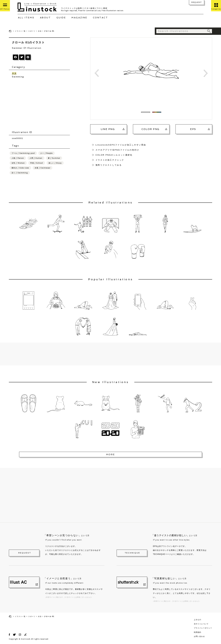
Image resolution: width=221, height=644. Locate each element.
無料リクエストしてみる (109, 165)
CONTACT (101, 18)
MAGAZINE (79, 18)
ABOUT (45, 18)
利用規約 (197, 633)
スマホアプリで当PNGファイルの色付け (117, 150)
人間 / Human (36, 158)
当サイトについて (201, 624)
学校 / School (37, 163)
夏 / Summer (54, 158)
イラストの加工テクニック (110, 160)
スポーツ (32, 31)
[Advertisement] (41, 105)
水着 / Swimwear (43, 168)
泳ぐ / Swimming (20, 173)
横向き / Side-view (20, 168)
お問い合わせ (199, 637)
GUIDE (61, 18)
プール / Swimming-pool (23, 154)
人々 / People (46, 154)
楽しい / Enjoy (55, 163)
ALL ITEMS (26, 18)
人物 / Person (18, 158)
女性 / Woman (18, 163)
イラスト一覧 (20, 31)
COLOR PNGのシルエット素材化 (114, 155)
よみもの (197, 620)
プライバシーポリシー (203, 628)
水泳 (40, 31)
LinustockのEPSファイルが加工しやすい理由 (121, 145)
